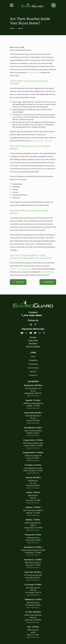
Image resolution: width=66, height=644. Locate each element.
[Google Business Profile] (31, 324)
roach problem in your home (42, 141)
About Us (33, 372)
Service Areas (33, 368)
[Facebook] (35, 324)
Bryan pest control (33, 72)
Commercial (33, 364)
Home (33, 357)
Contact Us (33, 375)
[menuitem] (33, 337)
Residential (33, 360)
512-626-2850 (33, 315)
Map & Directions (33, 396)
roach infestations (48, 272)
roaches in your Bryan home (20, 269)
